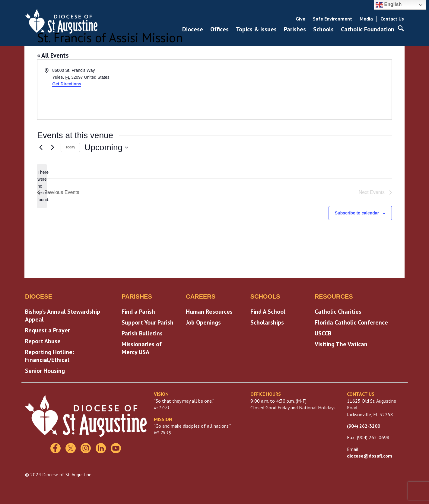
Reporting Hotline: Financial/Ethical (49, 356)
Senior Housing (45, 371)
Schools (265, 296)
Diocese (39, 296)
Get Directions (67, 84)
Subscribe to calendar (357, 213)
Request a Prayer (48, 330)
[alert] (42, 186)
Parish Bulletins (142, 333)
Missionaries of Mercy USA (142, 348)
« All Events (53, 55)
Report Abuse (43, 341)
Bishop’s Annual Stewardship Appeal (63, 315)
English (389, 5)
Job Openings (203, 322)
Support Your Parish (148, 322)
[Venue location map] (303, 90)
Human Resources (209, 312)
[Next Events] (52, 147)
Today (70, 147)
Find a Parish (138, 312)
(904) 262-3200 (364, 426)
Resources (334, 296)
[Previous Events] (41, 147)
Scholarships (267, 322)
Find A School (268, 312)
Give (300, 19)
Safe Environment (332, 19)
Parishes (137, 296)
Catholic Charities (338, 312)
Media (366, 19)
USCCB (323, 333)
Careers (201, 296)
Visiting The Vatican (341, 344)
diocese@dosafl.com (370, 456)
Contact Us (392, 19)
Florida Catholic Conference (351, 322)
